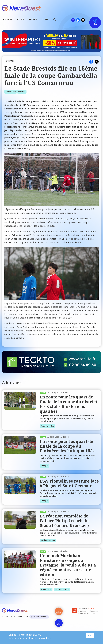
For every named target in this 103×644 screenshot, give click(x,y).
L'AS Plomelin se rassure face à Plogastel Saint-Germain (69, 483)
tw (83, 20)
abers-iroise (46, 589)
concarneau (11, 92)
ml (73, 20)
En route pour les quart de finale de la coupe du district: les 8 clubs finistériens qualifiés (69, 404)
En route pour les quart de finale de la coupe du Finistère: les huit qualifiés (67, 446)
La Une (8, 20)
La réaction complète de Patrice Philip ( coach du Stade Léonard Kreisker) (64, 521)
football (22, 92)
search (56, 20)
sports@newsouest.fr (39, 617)
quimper (45, 466)
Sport (33, 20)
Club (45, 20)
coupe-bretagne (62, 589)
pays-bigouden (47, 426)
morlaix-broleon (48, 540)
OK (90, 636)
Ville (20, 20)
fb (78, 20)
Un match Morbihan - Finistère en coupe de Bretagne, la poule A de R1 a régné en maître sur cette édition (68, 565)
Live (92, 20)
